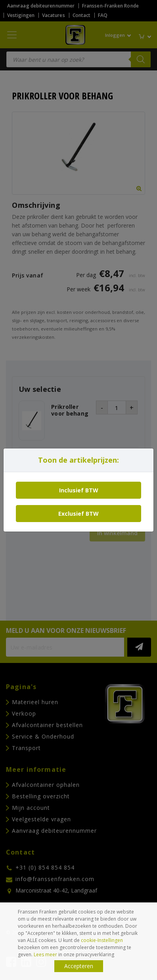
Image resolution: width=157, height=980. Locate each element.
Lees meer (45, 954)
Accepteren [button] (79, 966)
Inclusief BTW (79, 490)
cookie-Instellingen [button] (102, 940)
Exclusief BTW (78, 514)
